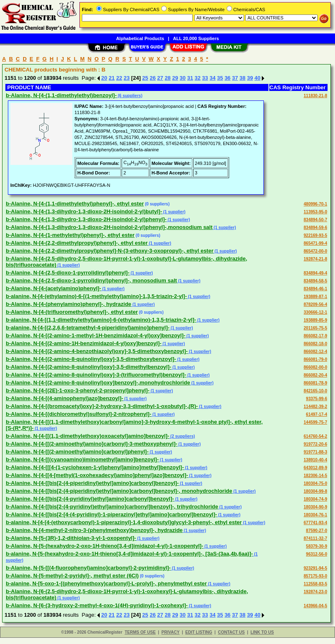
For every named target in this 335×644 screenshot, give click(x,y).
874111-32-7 (315, 538)
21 (112, 78)
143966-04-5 (315, 606)
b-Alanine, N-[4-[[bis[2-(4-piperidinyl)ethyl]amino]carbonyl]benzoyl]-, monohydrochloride (119, 491)
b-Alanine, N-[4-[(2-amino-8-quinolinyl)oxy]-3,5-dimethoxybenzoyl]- (91, 359)
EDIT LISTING (199, 632)
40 (257, 78)
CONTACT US (231, 632)
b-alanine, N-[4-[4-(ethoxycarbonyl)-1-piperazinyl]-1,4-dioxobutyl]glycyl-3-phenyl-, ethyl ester (124, 522)
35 (220, 78)
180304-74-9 (315, 499)
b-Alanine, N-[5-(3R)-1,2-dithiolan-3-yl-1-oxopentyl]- (71, 538)
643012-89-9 (315, 468)
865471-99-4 (315, 243)
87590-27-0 (317, 531)
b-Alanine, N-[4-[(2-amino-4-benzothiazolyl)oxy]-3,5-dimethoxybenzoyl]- (97, 351)
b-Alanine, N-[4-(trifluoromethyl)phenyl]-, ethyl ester (72, 312)
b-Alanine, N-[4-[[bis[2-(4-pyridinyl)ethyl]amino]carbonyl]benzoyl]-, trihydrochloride (112, 507)
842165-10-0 (315, 391)
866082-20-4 (315, 375)
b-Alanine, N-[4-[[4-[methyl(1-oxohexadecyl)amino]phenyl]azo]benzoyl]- (97, 475)
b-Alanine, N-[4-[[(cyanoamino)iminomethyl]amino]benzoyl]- (82, 459)
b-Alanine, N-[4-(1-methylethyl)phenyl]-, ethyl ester (70, 235)
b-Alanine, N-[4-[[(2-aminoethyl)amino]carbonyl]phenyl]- (77, 452)
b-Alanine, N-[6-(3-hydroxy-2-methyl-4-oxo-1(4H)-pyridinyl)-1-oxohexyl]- (97, 605)
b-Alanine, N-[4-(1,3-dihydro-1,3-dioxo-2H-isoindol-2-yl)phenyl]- (86, 219)
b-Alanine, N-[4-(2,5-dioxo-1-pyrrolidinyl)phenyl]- (68, 273)
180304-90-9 (315, 507)
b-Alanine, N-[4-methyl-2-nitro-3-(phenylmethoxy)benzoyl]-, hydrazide (94, 530)
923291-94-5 (315, 568)
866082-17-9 (315, 336)
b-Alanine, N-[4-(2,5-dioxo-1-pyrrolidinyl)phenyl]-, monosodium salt (91, 280)
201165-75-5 (315, 328)
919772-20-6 (315, 444)
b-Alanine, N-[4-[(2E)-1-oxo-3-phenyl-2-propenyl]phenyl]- (78, 390)
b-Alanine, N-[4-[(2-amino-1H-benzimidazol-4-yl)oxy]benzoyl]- (84, 343)
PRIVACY (170, 632)
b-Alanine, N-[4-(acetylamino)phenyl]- (53, 288)
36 (227, 78)
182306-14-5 (315, 476)
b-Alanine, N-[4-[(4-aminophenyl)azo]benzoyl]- (65, 398)
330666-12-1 (315, 312)
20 (104, 78)
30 (182, 78)
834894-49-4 (315, 273)
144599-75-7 (315, 422)
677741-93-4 (315, 523)
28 (167, 78)
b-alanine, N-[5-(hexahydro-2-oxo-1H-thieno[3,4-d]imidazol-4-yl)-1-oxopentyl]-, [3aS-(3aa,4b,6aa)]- (129, 554)
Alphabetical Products (140, 38)
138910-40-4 (315, 460)
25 (145, 78)
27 (160, 78)
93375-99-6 (317, 399)
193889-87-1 (315, 297)
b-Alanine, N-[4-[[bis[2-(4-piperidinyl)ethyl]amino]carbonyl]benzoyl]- (92, 483)
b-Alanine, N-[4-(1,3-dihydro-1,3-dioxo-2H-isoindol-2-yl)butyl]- (84, 211)
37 (235, 78)
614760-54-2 (315, 436)
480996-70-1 (315, 204)
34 (213, 78)
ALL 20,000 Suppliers (196, 38)
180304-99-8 (315, 491)
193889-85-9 (315, 320)
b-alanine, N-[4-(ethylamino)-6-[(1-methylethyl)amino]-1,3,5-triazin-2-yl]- (96, 296)
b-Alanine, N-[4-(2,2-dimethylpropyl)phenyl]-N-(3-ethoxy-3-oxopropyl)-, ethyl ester (110, 251)
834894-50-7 (315, 220)
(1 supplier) (174, 212)
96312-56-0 (317, 554)
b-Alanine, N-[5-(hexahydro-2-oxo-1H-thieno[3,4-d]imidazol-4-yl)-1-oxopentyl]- (104, 546)
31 (190, 78)
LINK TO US (262, 632)
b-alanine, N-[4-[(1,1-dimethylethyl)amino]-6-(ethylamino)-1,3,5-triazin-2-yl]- (101, 320)
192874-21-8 (315, 259)
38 (242, 78)
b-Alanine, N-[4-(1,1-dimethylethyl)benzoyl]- (61, 95)
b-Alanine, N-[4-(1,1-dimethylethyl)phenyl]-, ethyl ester (75, 204)
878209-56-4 (315, 304)
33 (205, 78)
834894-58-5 (315, 281)
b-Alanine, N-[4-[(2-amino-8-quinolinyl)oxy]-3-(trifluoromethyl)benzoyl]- (96, 375)
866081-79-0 (315, 359)
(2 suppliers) (182, 436)
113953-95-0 (315, 212)
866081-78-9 (315, 383)
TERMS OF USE (140, 632)
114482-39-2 (315, 407)
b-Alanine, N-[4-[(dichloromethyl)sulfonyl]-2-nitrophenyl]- (79, 414)
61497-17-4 (317, 414)
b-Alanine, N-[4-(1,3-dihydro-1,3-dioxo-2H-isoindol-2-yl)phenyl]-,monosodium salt (109, 227)
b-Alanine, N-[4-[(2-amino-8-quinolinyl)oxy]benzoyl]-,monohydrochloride (98, 383)
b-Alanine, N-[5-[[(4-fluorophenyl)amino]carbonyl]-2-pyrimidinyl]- (88, 568)
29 (175, 78)
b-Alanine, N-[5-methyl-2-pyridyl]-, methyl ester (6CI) (72, 576)
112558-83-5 (315, 584)
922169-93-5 (315, 235)
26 (153, 78)
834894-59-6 (315, 228)
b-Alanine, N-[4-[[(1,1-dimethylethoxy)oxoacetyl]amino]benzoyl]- (87, 436)
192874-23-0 (315, 592)
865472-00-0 (315, 251)
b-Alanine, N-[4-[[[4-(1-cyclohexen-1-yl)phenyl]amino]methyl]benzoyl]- (95, 467)
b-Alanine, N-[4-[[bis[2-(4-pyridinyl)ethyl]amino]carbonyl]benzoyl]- (90, 499)
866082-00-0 (315, 367)
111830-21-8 (315, 96)
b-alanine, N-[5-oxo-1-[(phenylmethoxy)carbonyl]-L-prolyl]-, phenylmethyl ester (106, 583)
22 (119, 78)
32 (198, 78)
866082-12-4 (315, 352)
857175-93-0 (315, 576)
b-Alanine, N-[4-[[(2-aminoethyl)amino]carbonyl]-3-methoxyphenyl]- (92, 444)
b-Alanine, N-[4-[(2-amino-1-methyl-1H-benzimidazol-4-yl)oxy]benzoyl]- (96, 335)
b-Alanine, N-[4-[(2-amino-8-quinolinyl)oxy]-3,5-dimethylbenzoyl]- (89, 367)
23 (127, 78)
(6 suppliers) (129, 96)
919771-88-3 (315, 452)
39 (250, 78)
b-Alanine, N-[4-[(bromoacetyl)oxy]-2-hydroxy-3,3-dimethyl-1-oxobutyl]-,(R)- (102, 406)
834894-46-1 (315, 289)
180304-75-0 (315, 483)
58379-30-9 (317, 546)
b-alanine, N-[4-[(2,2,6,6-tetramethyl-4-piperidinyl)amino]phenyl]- (88, 328)
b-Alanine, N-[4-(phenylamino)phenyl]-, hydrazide (68, 304)
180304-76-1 (315, 515)
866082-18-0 (315, 344)
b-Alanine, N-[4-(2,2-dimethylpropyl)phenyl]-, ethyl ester (77, 243)
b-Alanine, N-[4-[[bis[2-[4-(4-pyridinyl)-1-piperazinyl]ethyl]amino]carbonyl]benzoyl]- (111, 514)
